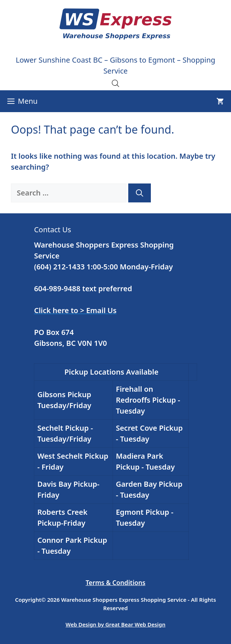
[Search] (140, 193)
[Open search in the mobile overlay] (115, 83)
